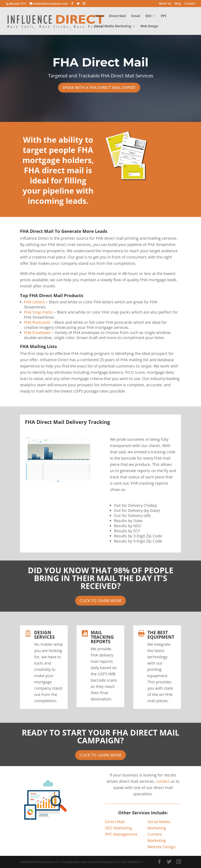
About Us (165, 4)
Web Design (149, 26)
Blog (178, 4)
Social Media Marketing (113, 26)
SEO (148, 16)
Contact (190, 4)
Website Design (161, 847)
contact (163, 781)
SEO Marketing (118, 828)
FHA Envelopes (37, 332)
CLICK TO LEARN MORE (100, 601)
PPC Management (121, 834)
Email (136, 16)
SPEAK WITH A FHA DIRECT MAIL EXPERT (99, 88)
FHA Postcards (37, 322)
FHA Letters (34, 302)
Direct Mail (117, 16)
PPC (164, 16)
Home (99, 16)
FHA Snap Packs (38, 312)
